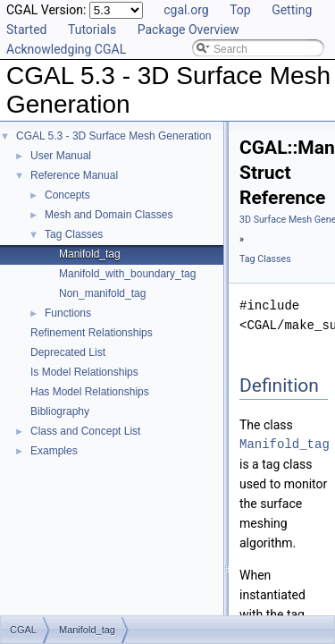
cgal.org (186, 10)
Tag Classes (74, 234)
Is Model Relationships (84, 372)
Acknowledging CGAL (66, 49)
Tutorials (92, 30)
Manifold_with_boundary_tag (127, 274)
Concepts (67, 195)
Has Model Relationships (90, 392)
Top (240, 10)
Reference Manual (74, 175)
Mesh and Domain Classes (109, 215)
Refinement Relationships (92, 333)
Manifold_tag (90, 254)
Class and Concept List (85, 431)
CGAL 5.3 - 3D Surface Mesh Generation (113, 136)
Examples (54, 451)
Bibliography (60, 411)
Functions (68, 313)
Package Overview (188, 30)
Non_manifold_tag (102, 293)
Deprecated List (68, 352)
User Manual (61, 156)
